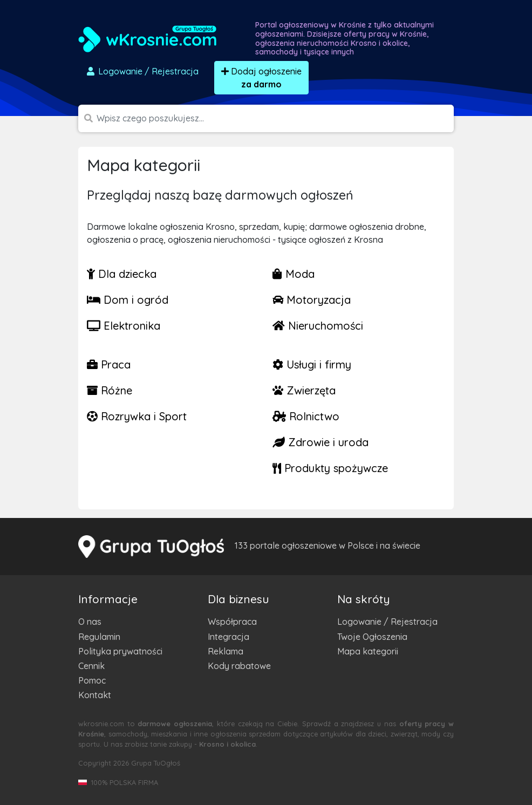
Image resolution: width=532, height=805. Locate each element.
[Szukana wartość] (275, 118)
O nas (90, 622)
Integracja (229, 637)
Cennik (91, 666)
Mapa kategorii (368, 651)
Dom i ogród (128, 300)
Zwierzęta (304, 390)
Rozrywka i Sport (137, 416)
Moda (294, 274)
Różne (110, 390)
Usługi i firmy (312, 364)
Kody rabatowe (239, 666)
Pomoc (92, 680)
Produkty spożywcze (330, 468)
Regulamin (99, 637)
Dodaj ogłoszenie (261, 78)
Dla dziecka (122, 274)
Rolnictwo (306, 416)
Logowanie (142, 71)
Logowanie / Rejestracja (387, 622)
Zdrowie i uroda (320, 442)
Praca (109, 364)
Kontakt (95, 695)
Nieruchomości (318, 326)
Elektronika (124, 326)
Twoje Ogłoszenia (372, 637)
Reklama (226, 651)
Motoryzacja (312, 300)
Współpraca (232, 622)
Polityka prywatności (120, 651)
